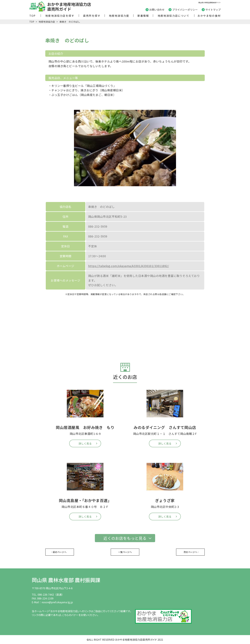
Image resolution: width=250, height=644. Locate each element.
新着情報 (143, 16)
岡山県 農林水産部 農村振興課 (66, 580)
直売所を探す (92, 16)
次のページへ (190, 552)
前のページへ (60, 552)
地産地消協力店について (174, 16)
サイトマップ (213, 10)
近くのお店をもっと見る (125, 538)
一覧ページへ (125, 552)
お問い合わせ (157, 10)
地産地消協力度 (119, 16)
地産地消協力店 (47, 22)
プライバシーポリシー (185, 10)
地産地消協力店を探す (60, 16)
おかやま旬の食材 (209, 16)
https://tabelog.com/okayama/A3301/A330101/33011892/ (129, 266)
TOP (33, 16)
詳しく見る (85, 443)
